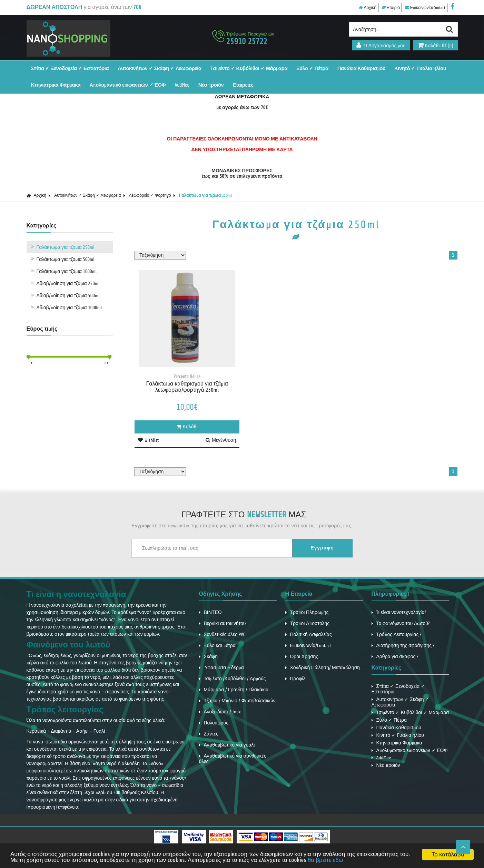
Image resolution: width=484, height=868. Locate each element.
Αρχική (367, 8)
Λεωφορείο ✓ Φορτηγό (150, 195)
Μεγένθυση (221, 440)
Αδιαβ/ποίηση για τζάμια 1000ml (66, 308)
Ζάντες (209, 734)
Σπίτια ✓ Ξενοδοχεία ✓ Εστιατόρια (70, 69)
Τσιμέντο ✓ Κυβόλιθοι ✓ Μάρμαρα (249, 69)
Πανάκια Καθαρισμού (361, 69)
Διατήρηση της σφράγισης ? (403, 646)
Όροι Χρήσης (302, 657)
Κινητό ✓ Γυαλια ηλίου (420, 69)
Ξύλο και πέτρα (217, 646)
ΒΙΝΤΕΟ (210, 612)
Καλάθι (187, 427)
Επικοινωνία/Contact (425, 8)
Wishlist (148, 440)
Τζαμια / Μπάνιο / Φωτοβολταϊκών (237, 701)
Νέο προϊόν (211, 85)
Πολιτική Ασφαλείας (309, 635)
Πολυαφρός (214, 723)
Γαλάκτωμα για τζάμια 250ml (205, 195)
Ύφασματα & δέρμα (221, 668)
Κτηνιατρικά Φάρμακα (56, 85)
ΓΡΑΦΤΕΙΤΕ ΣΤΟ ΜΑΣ (244, 515)
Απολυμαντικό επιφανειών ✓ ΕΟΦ (127, 85)
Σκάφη (208, 657)
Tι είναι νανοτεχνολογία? (399, 612)
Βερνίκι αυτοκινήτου (223, 623)
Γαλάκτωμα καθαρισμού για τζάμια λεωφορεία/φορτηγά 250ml (187, 387)
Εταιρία (391, 8)
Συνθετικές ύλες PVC (222, 635)
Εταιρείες (243, 85)
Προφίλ (295, 679)
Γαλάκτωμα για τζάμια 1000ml (63, 271)
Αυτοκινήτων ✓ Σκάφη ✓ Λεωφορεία (159, 69)
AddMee (182, 85)
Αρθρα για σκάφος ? (395, 657)
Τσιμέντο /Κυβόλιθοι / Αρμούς (233, 679)
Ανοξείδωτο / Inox (220, 712)
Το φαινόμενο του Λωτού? (401, 623)
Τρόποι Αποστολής (308, 623)
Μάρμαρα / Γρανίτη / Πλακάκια (234, 690)
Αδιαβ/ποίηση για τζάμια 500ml (65, 295)
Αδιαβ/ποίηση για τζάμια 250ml (65, 283)
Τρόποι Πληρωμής (307, 612)
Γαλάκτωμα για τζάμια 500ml (62, 259)
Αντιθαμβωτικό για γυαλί (227, 745)
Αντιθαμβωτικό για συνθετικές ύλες (233, 759)
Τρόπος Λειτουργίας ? (397, 635)
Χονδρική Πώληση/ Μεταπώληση (323, 668)
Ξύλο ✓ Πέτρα (312, 69)
